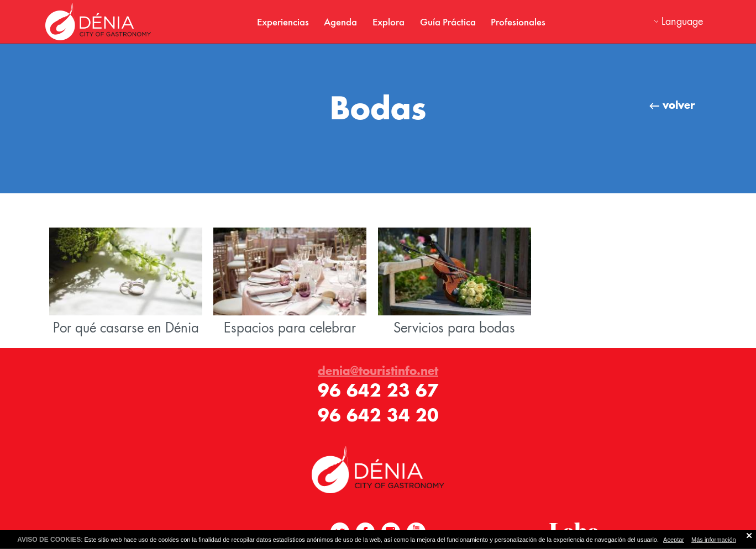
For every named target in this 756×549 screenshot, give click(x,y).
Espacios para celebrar (290, 282)
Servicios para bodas (455, 282)
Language (682, 21)
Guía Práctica (448, 22)
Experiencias (283, 22)
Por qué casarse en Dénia (126, 282)
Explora (389, 22)
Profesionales (518, 22)
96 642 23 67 (378, 390)
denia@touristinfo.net (378, 371)
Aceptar (674, 540)
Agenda (340, 22)
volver (672, 105)
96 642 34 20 (378, 415)
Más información (714, 540)
